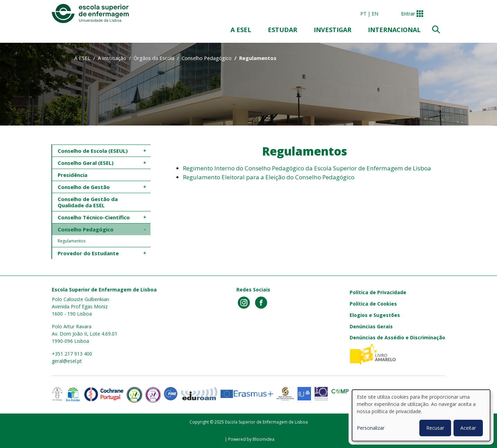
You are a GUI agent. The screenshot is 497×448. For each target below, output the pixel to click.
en (375, 14)
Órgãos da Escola (154, 58)
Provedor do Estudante (88, 253)
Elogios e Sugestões (375, 315)
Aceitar (468, 428)
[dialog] (421, 415)
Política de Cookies (373, 304)
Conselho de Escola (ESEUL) (93, 151)
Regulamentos (72, 241)
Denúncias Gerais (371, 326)
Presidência (72, 175)
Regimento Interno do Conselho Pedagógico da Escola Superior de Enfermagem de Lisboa (307, 168)
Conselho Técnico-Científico (94, 217)
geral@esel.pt (67, 361)
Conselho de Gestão (84, 187)
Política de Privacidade (378, 292)
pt (363, 14)
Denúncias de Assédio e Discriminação (397, 337)
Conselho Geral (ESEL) (86, 163)
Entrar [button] (408, 14)
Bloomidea (264, 439)
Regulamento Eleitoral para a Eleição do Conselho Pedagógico (269, 177)
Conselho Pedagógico (207, 58)
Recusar (435, 428)
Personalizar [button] (371, 428)
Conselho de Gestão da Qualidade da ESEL (88, 202)
